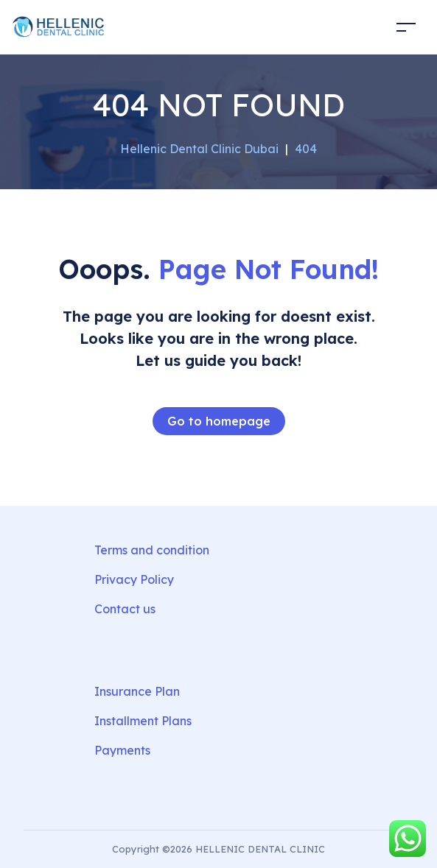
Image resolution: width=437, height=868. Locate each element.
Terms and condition (152, 550)
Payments (122, 750)
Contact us (125, 609)
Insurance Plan (137, 691)
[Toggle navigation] (406, 27)
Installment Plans (143, 721)
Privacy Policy (134, 579)
